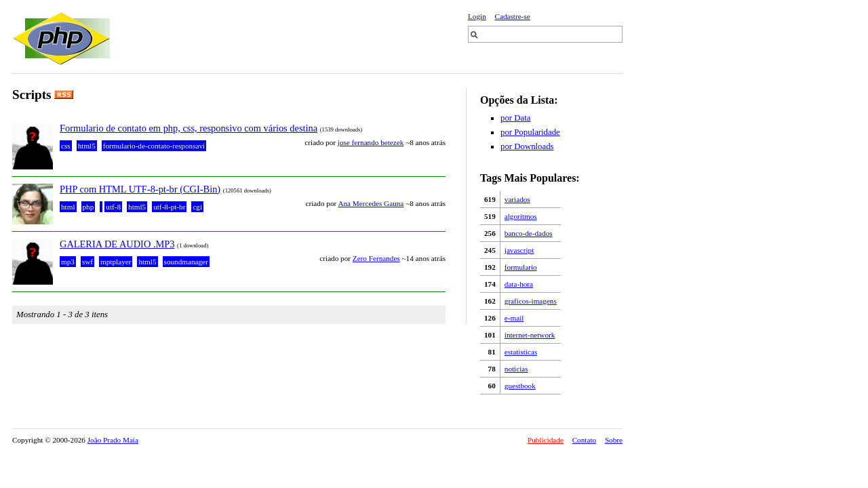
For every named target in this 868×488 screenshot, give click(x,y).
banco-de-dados (529, 233)
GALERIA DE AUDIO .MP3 (117, 244)
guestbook (520, 386)
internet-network (530, 335)
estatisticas (521, 352)
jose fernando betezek (371, 142)
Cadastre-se (513, 16)
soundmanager (186, 262)
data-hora (519, 284)
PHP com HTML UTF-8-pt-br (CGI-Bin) (140, 189)
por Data (515, 118)
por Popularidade (530, 132)
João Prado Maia (113, 440)
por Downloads (527, 146)
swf (87, 262)
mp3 (68, 262)
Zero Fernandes (376, 258)
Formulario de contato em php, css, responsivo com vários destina (189, 128)
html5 (87, 146)
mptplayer (116, 262)
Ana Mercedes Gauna (371, 203)
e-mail (514, 318)
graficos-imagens (531, 301)
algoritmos (521, 216)
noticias (516, 369)
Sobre (614, 440)
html (68, 207)
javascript (519, 250)
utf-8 (113, 207)
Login (477, 16)
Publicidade (546, 440)
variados (517, 199)
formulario (521, 267)
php (88, 207)
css (66, 146)
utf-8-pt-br (169, 207)
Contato (584, 440)
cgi (197, 207)
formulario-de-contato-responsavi (154, 146)
